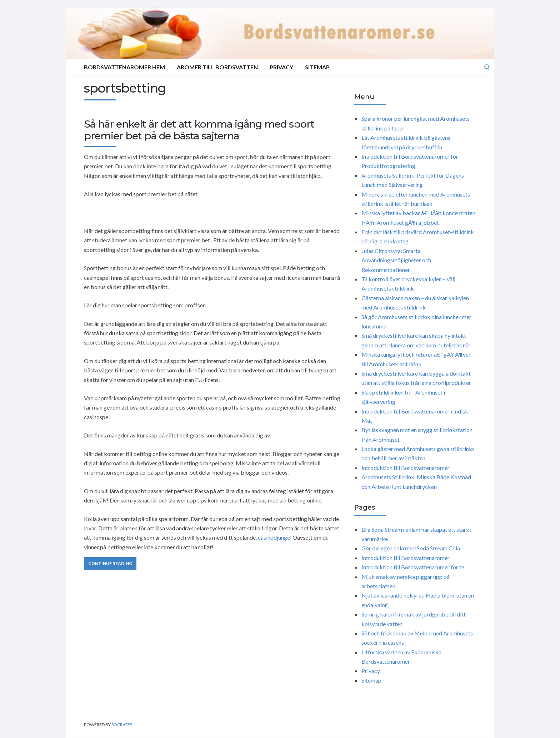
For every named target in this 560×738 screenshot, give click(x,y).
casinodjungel (275, 537)
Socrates (122, 725)
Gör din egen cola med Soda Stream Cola (411, 548)
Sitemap (317, 67)
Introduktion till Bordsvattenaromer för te (413, 567)
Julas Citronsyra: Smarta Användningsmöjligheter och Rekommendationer (396, 260)
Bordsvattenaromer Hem (124, 67)
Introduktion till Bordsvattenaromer (406, 468)
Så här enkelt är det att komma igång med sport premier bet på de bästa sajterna (199, 130)
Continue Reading (110, 563)
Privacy (281, 67)
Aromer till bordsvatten (217, 67)
